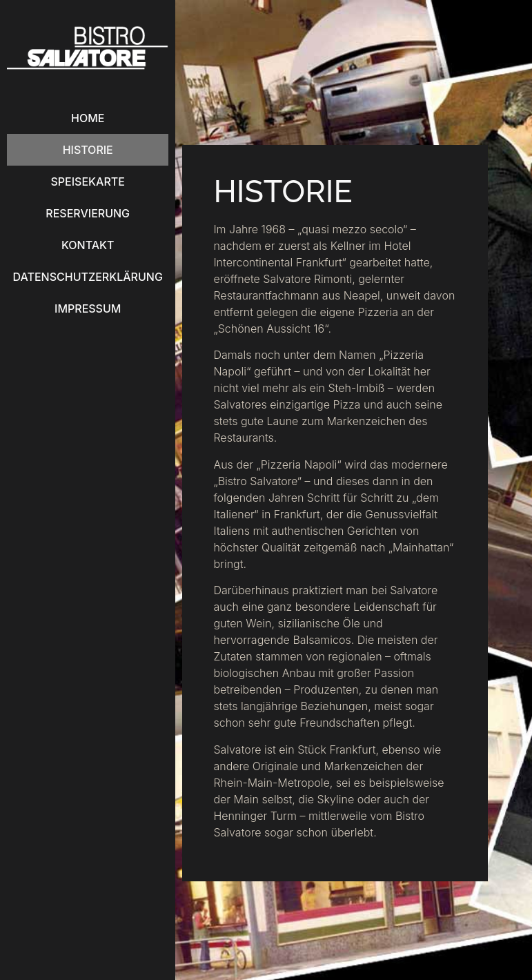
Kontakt (88, 245)
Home (88, 118)
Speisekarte (88, 182)
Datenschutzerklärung (88, 277)
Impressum (88, 308)
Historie (88, 150)
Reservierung (88, 213)
